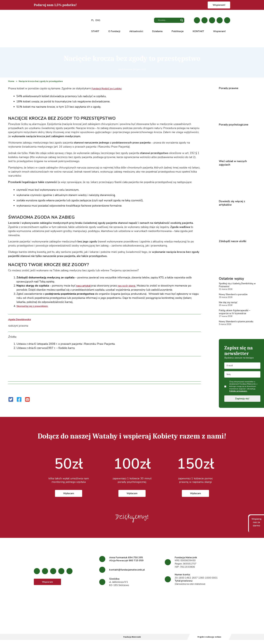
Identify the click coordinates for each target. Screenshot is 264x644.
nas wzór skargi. (129, 286)
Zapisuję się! (242, 400)
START (95, 31)
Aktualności (136, 31)
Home (11, 81)
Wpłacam (69, 495)
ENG (98, 21)
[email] (242, 367)
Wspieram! (219, 5)
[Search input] (167, 21)
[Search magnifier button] (182, 21)
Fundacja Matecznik (132, 639)
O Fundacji (114, 31)
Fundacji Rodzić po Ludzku (108, 88)
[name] (242, 376)
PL (93, 21)
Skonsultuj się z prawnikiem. (34, 306)
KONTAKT (198, 31)
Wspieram (47, 584)
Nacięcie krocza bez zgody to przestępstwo (41, 81)
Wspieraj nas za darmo (256, 524)
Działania (157, 31)
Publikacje (178, 31)
